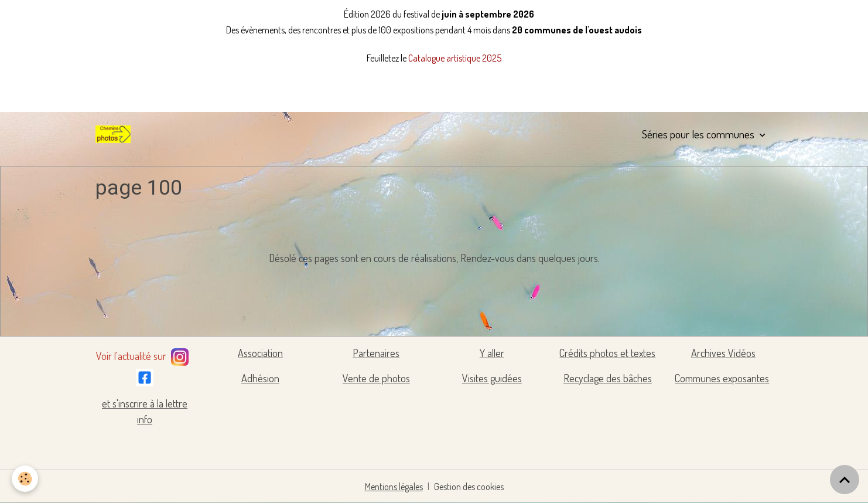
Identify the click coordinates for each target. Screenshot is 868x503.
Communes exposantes (722, 378)
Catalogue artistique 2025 (455, 58)
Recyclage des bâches (608, 378)
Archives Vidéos (723, 353)
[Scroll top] (845, 480)
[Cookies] (25, 479)
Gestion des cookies (469, 487)
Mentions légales (394, 487)
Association (260, 353)
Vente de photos (376, 378)
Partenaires (376, 353)
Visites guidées (492, 378)
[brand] (115, 134)
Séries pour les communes (699, 134)
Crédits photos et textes (607, 353)
